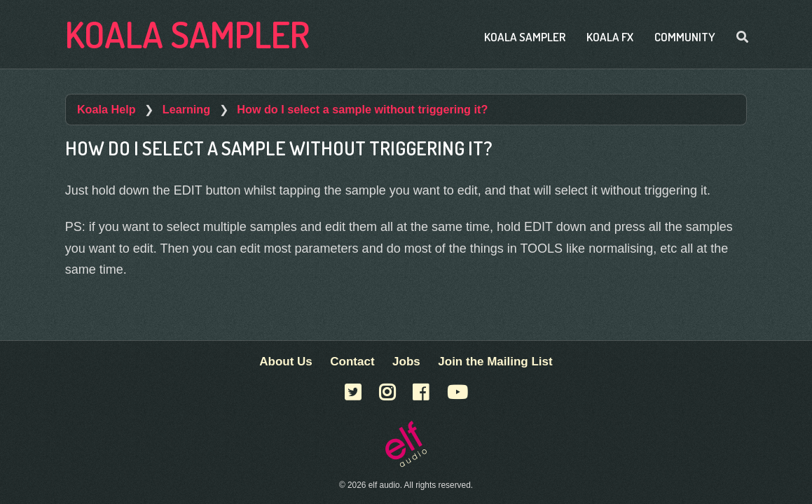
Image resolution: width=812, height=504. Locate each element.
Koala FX (610, 37)
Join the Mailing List (495, 362)
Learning (186, 109)
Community (685, 37)
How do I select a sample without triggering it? (362, 109)
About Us (286, 362)
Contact (352, 362)
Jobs (406, 362)
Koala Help (106, 109)
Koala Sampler (187, 34)
